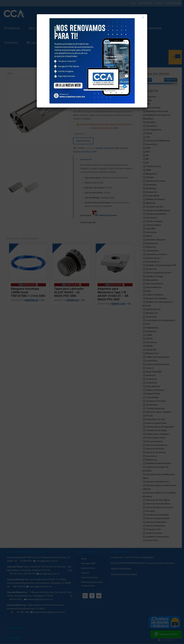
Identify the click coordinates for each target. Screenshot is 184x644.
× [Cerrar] (143, 17)
